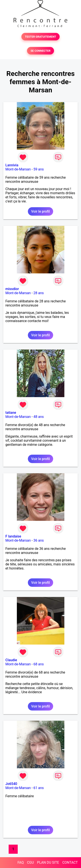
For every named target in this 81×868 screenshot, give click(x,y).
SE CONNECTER (40, 51)
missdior (12, 289)
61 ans (39, 788)
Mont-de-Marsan (18, 169)
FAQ (21, 862)
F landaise (13, 536)
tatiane (11, 413)
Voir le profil (40, 211)
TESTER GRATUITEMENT (40, 37)
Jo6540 (11, 784)
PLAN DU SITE (48, 862)
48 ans (39, 417)
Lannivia (12, 165)
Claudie (11, 660)
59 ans (39, 169)
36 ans (39, 540)
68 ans (39, 664)
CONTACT (70, 862)
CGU (30, 862)
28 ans (39, 293)
